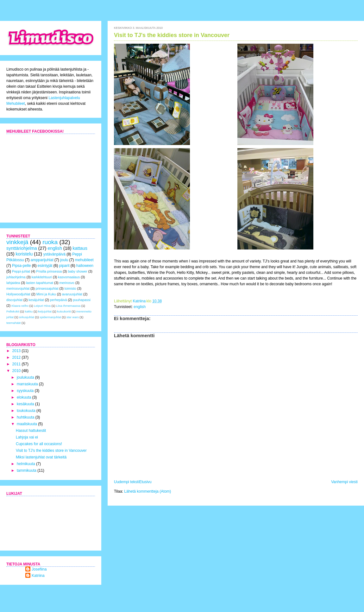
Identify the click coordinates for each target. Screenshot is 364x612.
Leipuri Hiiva (42, 306)
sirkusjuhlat (27, 317)
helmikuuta (26, 464)
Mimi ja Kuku (46, 294)
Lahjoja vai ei (27, 437)
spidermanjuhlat (50, 317)
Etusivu (145, 482)
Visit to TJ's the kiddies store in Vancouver (51, 451)
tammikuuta (27, 470)
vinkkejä (17, 242)
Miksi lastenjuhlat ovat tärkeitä (41, 457)
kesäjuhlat (36, 300)
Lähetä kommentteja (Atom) (147, 491)
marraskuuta (28, 384)
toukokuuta (27, 411)
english (140, 307)
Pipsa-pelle (21, 266)
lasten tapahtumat (40, 283)
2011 (17, 364)
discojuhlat (14, 300)
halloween (85, 266)
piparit (64, 266)
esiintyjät (45, 266)
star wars (73, 317)
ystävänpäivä (54, 254)
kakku (29, 311)
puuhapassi (82, 300)
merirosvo (67, 283)
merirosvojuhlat (18, 288)
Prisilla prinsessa (49, 271)
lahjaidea (13, 283)
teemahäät (13, 323)
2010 (17, 371)
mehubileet (84, 260)
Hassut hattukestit (31, 431)
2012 (17, 357)
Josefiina (39, 569)
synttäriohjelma (22, 248)
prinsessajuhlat (47, 288)
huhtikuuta (26, 417)
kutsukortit (64, 311)
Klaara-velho (20, 306)
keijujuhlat (45, 311)
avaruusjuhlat (72, 294)
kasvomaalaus (69, 277)
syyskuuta (26, 391)
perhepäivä (58, 300)
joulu (64, 260)
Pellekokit (13, 311)
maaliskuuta (27, 424)
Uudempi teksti (126, 482)
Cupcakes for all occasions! (39, 444)
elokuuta (25, 397)
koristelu (24, 254)
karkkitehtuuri (42, 277)
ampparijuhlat (42, 260)
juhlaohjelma (16, 277)
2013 (17, 351)
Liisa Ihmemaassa (68, 306)
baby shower (77, 271)
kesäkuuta (26, 404)
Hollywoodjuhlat (18, 294)
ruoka (50, 242)
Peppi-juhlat (21, 271)
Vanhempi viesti (344, 482)
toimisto (70, 288)
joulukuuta (26, 377)
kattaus (80, 248)
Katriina (38, 576)
